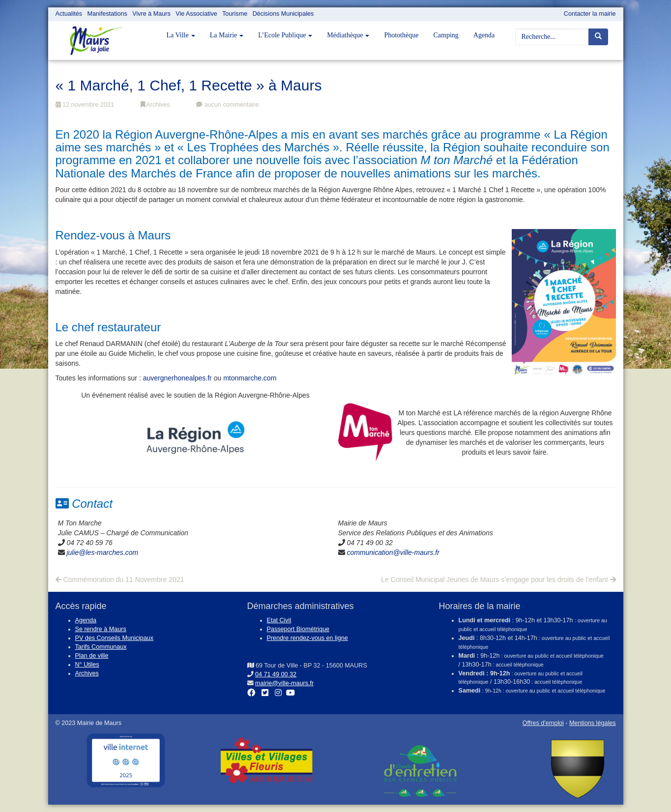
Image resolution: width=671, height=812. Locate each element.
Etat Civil (279, 620)
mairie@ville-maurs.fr (284, 683)
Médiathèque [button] (348, 35)
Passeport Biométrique (298, 629)
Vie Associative (196, 14)
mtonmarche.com (250, 378)
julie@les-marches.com (102, 552)
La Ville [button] (181, 35)
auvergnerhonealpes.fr (177, 378)
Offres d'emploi (543, 723)
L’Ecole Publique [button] (285, 35)
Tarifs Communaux (101, 647)
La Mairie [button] (227, 35)
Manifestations (107, 14)
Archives (155, 105)
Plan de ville (92, 656)
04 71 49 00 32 (276, 674)
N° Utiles (87, 665)
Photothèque (401, 35)
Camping (446, 35)
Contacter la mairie (590, 14)
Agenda (484, 35)
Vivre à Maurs (151, 14)
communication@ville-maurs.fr (393, 552)
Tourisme (235, 14)
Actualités (69, 14)
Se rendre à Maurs (101, 629)
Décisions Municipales (283, 14)
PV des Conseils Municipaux (115, 638)
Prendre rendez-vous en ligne (307, 638)
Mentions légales (593, 723)
